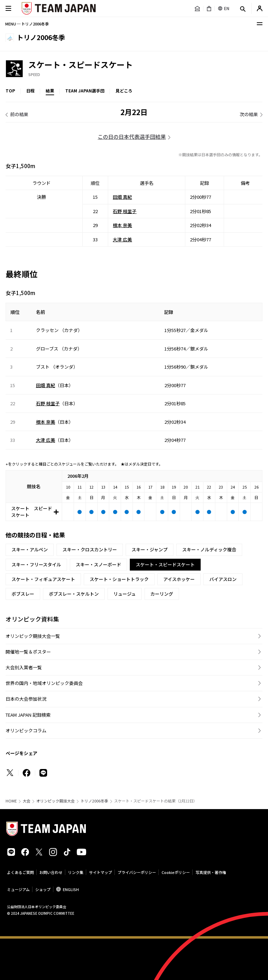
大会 (27, 801)
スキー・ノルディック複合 (209, 549)
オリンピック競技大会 (55, 801)
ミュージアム (18, 889)
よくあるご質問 (20, 872)
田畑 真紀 (122, 197)
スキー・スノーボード (98, 564)
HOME (11, 801)
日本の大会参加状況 (26, 699)
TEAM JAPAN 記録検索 (28, 715)
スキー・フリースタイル (36, 564)
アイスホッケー (179, 579)
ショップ (43, 889)
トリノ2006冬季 (94, 801)
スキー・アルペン (30, 549)
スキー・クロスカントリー (90, 549)
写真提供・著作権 (211, 872)
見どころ (124, 91)
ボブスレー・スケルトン (74, 594)
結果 (50, 91)
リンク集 (76, 872)
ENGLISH (71, 889)
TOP (10, 91)
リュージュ (125, 594)
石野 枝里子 (125, 211)
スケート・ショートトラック (119, 579)
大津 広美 (122, 239)
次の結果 (249, 114)
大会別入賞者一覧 (24, 667)
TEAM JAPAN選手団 (85, 91)
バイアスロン (223, 579)
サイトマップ (100, 872)
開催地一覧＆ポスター (28, 652)
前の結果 (19, 114)
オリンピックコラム (26, 730)
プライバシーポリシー (137, 872)
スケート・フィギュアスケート (43, 579)
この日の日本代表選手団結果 (132, 137)
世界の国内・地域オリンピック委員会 (44, 683)
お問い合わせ (51, 872)
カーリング (162, 594)
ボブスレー (23, 594)
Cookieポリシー (176, 872)
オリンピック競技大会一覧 (33, 636)
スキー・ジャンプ (150, 549)
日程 (30, 91)
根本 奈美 (122, 225)
